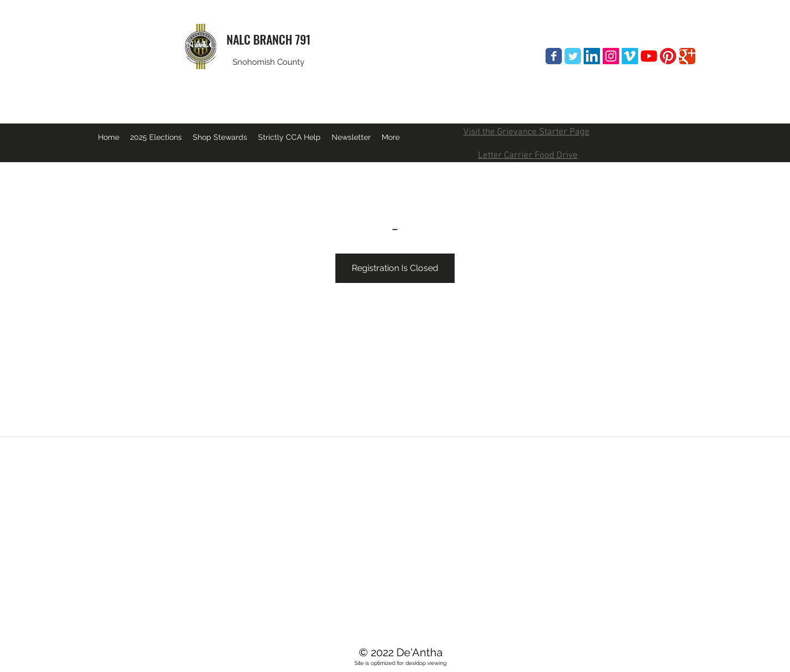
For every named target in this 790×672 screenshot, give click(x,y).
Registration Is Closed (395, 268)
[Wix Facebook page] (554, 56)
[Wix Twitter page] (573, 56)
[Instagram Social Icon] (611, 56)
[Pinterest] (668, 56)
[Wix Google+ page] (687, 56)
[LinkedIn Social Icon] (592, 56)
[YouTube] (649, 56)
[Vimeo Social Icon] (630, 56)
